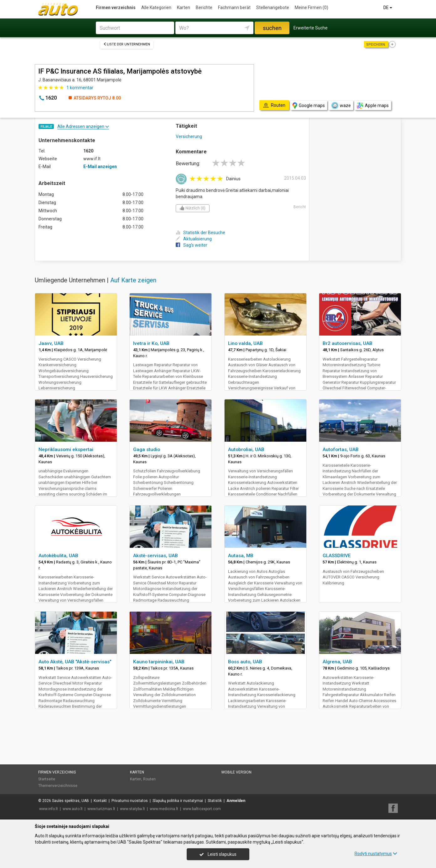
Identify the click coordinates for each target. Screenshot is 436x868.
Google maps (309, 106)
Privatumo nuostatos (130, 801)
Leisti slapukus (218, 854)
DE (388, 8)
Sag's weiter (192, 245)
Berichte (204, 8)
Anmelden (236, 801)
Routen (149, 779)
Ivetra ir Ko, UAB (151, 343)
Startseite (47, 779)
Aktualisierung (194, 239)
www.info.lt (49, 809)
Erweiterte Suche (311, 28)
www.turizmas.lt (101, 809)
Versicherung (189, 136)
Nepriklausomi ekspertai (66, 449)
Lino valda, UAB (245, 343)
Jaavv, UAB (51, 343)
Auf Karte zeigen (133, 280)
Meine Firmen (311, 8)
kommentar (80, 88)
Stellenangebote (273, 8)
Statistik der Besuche (200, 233)
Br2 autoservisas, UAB (348, 343)
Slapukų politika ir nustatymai (178, 801)
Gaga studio (147, 449)
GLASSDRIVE (337, 556)
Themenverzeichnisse (58, 786)
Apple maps (373, 106)
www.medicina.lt (164, 809)
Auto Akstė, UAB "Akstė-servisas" (75, 662)
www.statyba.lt (132, 809)
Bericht (300, 207)
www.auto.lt (73, 809)
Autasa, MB (241, 556)
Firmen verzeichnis (116, 8)
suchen (272, 28)
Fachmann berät (234, 8)
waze (341, 105)
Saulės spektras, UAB (70, 801)
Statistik (215, 801)
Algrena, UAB (337, 662)
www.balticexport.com (202, 809)
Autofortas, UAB (341, 449)
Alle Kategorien (156, 8)
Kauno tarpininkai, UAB (159, 662)
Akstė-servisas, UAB (156, 556)
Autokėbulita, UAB (58, 556)
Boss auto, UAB (245, 662)
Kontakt (100, 801)
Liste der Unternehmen (127, 44)
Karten (184, 8)
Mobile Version (236, 772)
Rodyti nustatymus (376, 854)
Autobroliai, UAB (246, 449)
